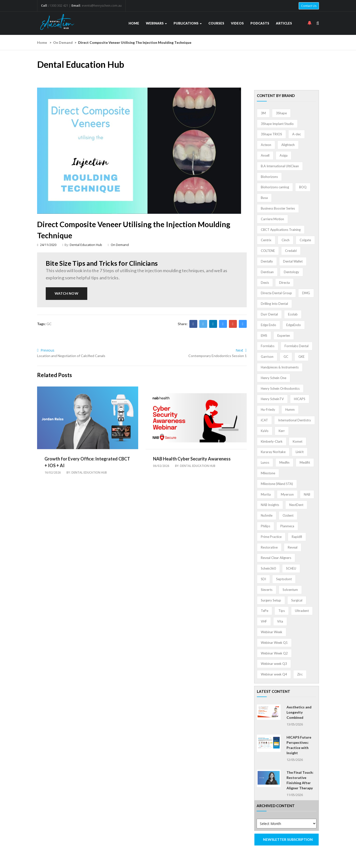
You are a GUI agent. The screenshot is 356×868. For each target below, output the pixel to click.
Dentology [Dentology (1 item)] (291, 272)
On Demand (63, 42)
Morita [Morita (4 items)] (266, 494)
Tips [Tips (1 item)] (282, 611)
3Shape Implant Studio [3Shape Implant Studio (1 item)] (277, 124)
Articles (284, 23)
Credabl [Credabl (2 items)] (291, 251)
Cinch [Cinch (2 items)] (286, 240)
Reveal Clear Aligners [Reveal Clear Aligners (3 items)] (276, 558)
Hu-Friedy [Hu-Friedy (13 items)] (268, 410)
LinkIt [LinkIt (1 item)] (300, 452)
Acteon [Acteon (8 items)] (266, 145)
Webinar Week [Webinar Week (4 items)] (272, 632)
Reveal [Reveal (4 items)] (293, 547)
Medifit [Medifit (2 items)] (305, 462)
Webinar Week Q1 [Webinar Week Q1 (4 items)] (274, 643)
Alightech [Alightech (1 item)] (288, 145)
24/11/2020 (47, 245)
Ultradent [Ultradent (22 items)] (302, 611)
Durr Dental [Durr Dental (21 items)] (269, 314)
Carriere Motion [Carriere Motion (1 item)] (272, 219)
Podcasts (260, 23)
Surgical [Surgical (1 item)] (297, 600)
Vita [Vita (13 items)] (280, 621)
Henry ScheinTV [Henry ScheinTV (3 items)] (272, 399)
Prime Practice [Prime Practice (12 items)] (271, 537)
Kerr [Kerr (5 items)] (282, 431)
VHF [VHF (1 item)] (264, 621)
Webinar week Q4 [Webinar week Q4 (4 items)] (274, 674)
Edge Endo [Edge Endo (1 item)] (268, 325)
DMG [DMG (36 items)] (306, 293)
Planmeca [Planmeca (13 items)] (287, 526)
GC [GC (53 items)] (286, 357)
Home (134, 23)
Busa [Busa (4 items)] (264, 198)
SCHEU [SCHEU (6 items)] (291, 568)
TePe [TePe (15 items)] (265, 611)
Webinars (156, 23)
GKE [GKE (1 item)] (301, 357)
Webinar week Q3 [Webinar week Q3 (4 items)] (274, 664)
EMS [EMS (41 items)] (264, 336)
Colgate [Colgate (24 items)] (305, 240)
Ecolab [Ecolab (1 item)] (293, 314)
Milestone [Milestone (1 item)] (268, 473)
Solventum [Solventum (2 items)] (290, 590)
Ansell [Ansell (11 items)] (265, 155)
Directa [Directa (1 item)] (284, 283)
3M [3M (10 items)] (263, 113)
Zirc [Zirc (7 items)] (300, 674)
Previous (46, 350)
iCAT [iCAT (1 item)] (264, 420)
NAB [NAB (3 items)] (307, 494)
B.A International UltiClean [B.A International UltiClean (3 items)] (280, 166)
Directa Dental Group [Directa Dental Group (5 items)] (276, 293)
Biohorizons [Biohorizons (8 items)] (269, 177)
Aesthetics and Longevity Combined (299, 712)
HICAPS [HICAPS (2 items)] (300, 399)
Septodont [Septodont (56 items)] (284, 579)
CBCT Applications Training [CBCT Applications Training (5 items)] (281, 230)
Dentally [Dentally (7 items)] (267, 261)
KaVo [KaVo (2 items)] (265, 431)
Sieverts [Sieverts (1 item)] (267, 590)
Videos (237, 23)
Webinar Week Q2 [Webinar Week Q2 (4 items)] (274, 653)
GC (49, 324)
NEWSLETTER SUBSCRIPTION (288, 839)
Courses (216, 23)
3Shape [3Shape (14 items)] (281, 113)
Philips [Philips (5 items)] (266, 526)
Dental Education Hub (86, 245)
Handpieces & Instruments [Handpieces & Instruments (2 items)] (280, 367)
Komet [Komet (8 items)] (298, 441)
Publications (188, 23)
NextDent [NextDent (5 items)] (296, 505)
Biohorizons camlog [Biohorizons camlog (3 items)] (275, 187)
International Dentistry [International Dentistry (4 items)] (295, 420)
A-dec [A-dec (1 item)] (297, 134)
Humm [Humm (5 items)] (290, 410)
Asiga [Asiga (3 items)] (284, 155)
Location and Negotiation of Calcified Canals (71, 356)
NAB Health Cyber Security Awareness (192, 459)
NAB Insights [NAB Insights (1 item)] (270, 505)
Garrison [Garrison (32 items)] (267, 357)
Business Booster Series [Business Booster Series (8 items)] (278, 208)
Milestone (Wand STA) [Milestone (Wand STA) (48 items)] (277, 484)
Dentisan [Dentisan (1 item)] (267, 272)
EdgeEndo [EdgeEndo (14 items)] (294, 325)
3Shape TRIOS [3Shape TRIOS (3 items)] (271, 134)
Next (241, 350)
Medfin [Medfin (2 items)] (284, 462)
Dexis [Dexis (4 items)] (265, 283)
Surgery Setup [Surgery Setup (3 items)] (271, 600)
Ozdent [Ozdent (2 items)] (288, 515)
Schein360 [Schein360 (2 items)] (268, 568)
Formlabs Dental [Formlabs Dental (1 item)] (297, 346)
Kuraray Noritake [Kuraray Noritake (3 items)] (273, 452)
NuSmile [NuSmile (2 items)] (267, 515)
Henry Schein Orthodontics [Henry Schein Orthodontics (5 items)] (280, 388)
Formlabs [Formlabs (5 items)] (268, 346)
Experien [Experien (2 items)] (284, 336)
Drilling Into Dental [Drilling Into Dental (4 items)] (274, 304)
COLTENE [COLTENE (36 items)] (268, 251)
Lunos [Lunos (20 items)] (265, 462)
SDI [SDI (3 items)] (263, 579)
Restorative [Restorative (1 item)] (269, 547)
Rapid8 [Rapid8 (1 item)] (297, 537)
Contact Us (309, 6)
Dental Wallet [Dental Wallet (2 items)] (293, 261)
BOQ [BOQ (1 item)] (303, 187)
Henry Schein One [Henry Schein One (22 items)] (274, 378)
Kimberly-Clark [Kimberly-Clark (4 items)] (272, 441)
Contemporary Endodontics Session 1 (218, 356)
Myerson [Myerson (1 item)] (287, 494)
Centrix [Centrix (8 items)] (266, 240)
